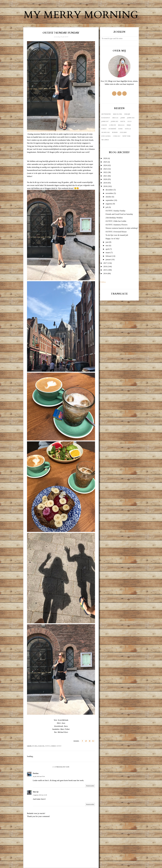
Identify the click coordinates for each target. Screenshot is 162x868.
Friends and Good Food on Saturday (119, 214)
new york (126, 136)
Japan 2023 (114, 121)
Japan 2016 (131, 118)
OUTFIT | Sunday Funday (115, 211)
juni (107, 242)
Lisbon (104, 125)
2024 (105, 165)
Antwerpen (106, 114)
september (110, 200)
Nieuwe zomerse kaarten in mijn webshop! (122, 228)
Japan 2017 (105, 121)
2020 (105, 179)
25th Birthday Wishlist (114, 218)
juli (107, 207)
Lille (129, 121)
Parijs (129, 125)
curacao (117, 136)
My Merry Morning (81, 15)
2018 (105, 186)
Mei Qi (36, 792)
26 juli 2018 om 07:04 (39, 776)
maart (108, 253)
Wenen (115, 132)
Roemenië (112, 129)
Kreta (123, 121)
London (112, 125)
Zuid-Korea (106, 136)
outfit (47, 746)
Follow (103, 282)
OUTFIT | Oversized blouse (116, 232)
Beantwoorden (90, 786)
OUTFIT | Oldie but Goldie (116, 221)
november (109, 193)
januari (108, 260)
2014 (105, 273)
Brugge (115, 118)
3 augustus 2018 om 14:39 (40, 795)
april (107, 249)
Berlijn (127, 114)
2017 (105, 263)
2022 (105, 172)
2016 (105, 267)
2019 (105, 183)
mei (107, 246)
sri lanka (105, 140)
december (109, 190)
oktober (109, 197)
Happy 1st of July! (113, 239)
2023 (105, 169)
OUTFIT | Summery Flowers (116, 225)
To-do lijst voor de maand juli (117, 235)
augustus (109, 204)
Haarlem (41, 746)
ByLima (35, 746)
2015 (105, 270)
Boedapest (106, 118)
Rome (120, 129)
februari (109, 256)
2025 (105, 162)
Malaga (121, 125)
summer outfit (56, 746)
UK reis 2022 (105, 132)
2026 (105, 158)
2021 (105, 176)
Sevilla (128, 129)
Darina (36, 773)
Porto (104, 129)
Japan (123, 118)
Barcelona (117, 114)
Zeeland (123, 132)
